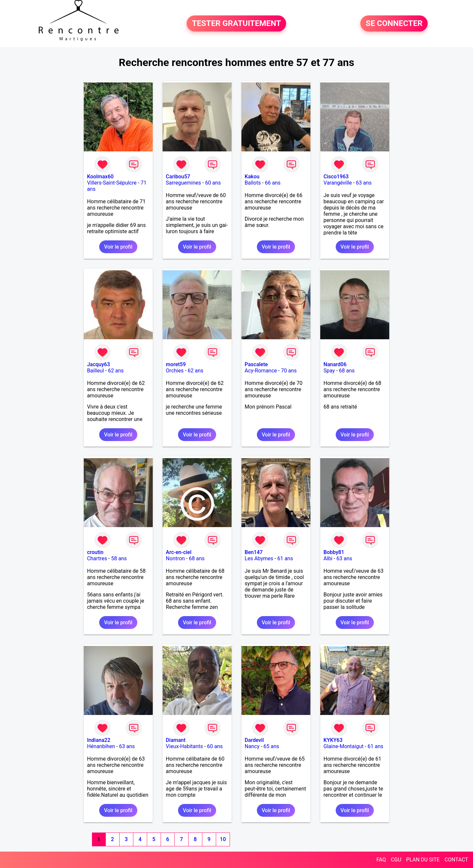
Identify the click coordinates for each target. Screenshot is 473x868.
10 (223, 839)
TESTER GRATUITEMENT (236, 24)
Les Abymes (259, 558)
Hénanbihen (101, 746)
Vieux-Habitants (184, 746)
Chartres (97, 558)
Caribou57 (178, 177)
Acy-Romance (261, 371)
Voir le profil (118, 247)
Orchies (175, 371)
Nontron (175, 558)
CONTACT (456, 860)
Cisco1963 (336, 177)
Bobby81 (334, 552)
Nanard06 (335, 364)
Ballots (253, 183)
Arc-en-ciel (179, 552)
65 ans (271, 746)
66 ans (273, 183)
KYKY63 (333, 740)
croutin (95, 552)
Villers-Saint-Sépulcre (112, 183)
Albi (328, 558)
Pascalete (256, 364)
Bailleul (96, 371)
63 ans (364, 183)
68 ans (347, 371)
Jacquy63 (99, 364)
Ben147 (254, 552)
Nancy (252, 746)
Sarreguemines (183, 183)
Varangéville (338, 183)
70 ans (289, 371)
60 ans (213, 183)
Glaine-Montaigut (344, 746)
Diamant (176, 740)
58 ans (119, 558)
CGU (396, 860)
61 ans (285, 558)
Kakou (252, 177)
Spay (329, 371)
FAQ (381, 860)
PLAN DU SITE (423, 860)
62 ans (116, 371)
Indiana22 (99, 740)
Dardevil (254, 740)
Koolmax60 (100, 177)
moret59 (176, 364)
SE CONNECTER (394, 24)
